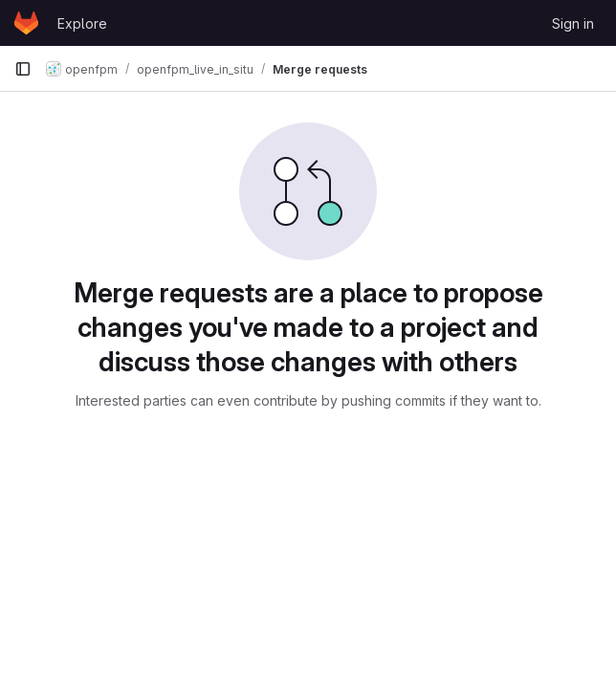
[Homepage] (26, 23)
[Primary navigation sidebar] (23, 69)
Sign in (573, 23)
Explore (82, 23)
